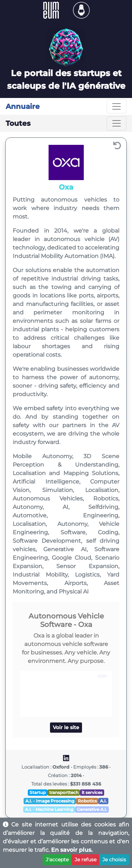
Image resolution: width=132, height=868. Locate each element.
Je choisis (114, 860)
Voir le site (66, 727)
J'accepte (57, 860)
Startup (38, 792)
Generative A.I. (92, 809)
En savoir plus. (72, 850)
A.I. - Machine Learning (49, 809)
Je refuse (86, 860)
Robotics (87, 801)
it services (92, 792)
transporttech (64, 792)
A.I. (103, 801)
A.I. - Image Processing (50, 801)
